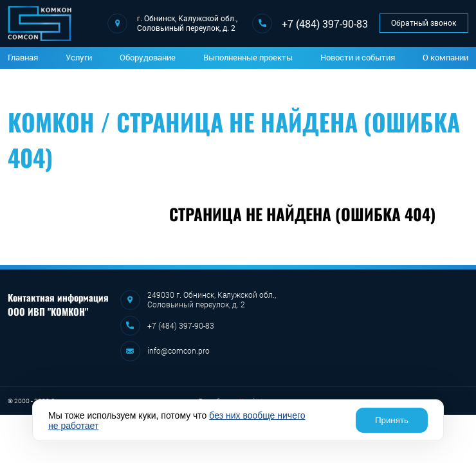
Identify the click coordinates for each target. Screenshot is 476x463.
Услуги (79, 57)
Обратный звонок (424, 23)
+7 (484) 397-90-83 (325, 23)
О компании (445, 57)
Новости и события (358, 57)
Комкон (51, 122)
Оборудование (148, 57)
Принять (392, 420)
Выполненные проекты (248, 57)
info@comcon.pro (178, 351)
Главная (23, 57)
